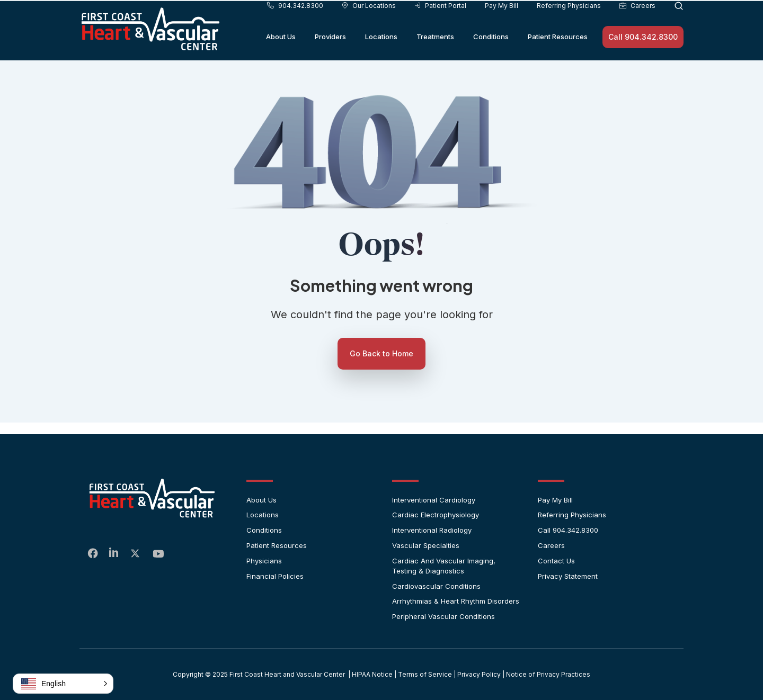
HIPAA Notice (372, 674)
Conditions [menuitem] (491, 52)
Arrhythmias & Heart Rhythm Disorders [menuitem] (456, 601)
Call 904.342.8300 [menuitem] (568, 530)
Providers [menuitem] (330, 52)
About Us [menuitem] (281, 52)
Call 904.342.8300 (643, 52)
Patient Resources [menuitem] (558, 52)
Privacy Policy (479, 674)
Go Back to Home (381, 353)
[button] (63, 684)
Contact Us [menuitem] (556, 561)
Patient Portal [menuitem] (440, 20)
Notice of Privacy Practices (548, 674)
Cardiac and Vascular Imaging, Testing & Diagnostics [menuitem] (444, 566)
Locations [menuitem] (381, 52)
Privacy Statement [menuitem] (568, 576)
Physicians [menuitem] (264, 561)
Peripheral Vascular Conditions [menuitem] (443, 616)
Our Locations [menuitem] (369, 20)
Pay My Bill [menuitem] (502, 20)
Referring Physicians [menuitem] (569, 20)
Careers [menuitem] (637, 20)
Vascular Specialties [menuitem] (426, 545)
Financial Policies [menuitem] (275, 576)
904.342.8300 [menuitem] (295, 20)
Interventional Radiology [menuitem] (432, 530)
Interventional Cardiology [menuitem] (434, 500)
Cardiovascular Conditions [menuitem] (436, 586)
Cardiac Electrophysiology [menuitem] (436, 515)
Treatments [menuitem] (435, 52)
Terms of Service (425, 674)
